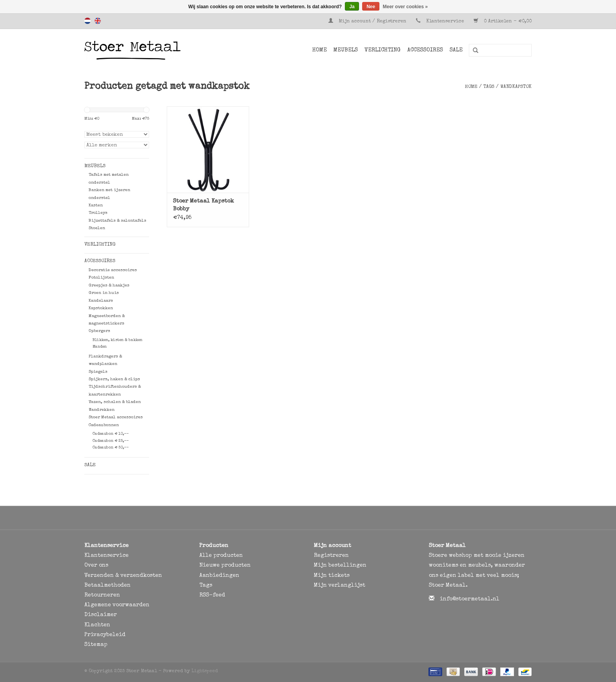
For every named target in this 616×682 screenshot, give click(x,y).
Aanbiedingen (219, 576)
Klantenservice (445, 22)
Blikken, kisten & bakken (118, 340)
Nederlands (87, 21)
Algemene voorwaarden (117, 605)
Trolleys (98, 213)
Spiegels (98, 372)
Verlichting (383, 50)
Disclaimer (101, 615)
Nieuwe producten (225, 565)
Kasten (96, 205)
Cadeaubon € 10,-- (111, 434)
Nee (371, 7)
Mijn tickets (332, 576)
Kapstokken (101, 308)
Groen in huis (104, 293)
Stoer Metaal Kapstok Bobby (203, 205)
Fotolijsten (101, 278)
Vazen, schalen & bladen (115, 402)
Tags (489, 87)
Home (320, 50)
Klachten (97, 625)
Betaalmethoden (108, 585)
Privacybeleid (105, 635)
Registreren (331, 556)
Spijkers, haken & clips (114, 379)
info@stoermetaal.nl (470, 599)
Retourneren (102, 595)
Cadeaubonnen (104, 425)
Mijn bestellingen (340, 565)
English (98, 21)
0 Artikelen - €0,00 (503, 22)
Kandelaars (101, 301)
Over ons (96, 565)
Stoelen (97, 228)
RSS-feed (212, 595)
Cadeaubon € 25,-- (111, 441)
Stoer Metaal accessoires (116, 417)
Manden (100, 347)
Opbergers (99, 331)
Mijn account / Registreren (368, 22)
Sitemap (96, 645)
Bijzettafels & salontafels (118, 221)
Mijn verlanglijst (340, 585)
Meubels (346, 50)
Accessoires (425, 50)
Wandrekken (102, 410)
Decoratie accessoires (113, 270)
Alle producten (221, 556)
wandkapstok (516, 87)
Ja (352, 7)
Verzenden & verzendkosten (123, 576)
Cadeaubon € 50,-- (111, 448)
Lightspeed (205, 671)
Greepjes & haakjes (109, 285)
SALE (456, 50)
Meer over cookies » (406, 7)
